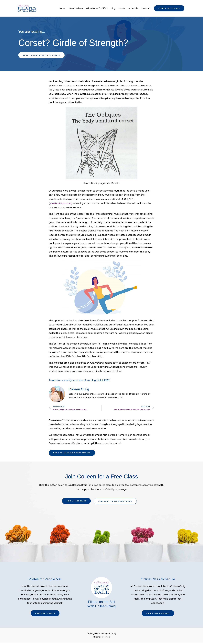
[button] (169, 8)
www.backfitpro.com (61, 204)
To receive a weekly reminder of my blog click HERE (81, 381)
